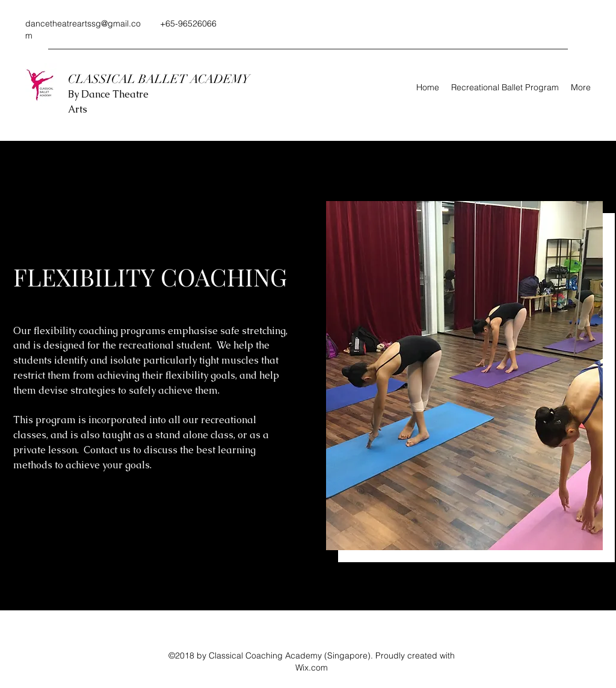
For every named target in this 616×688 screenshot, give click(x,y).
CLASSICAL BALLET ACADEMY (160, 79)
